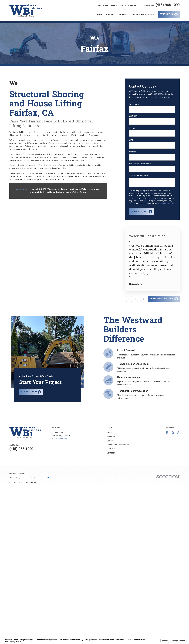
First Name (134, 104)
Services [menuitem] (123, 14)
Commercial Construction (118, 445)
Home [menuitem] (99, 14)
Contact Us (112, 453)
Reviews (132, 5)
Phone (132, 128)
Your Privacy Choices (40, 478)
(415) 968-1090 (168, 5)
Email (132, 140)
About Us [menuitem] (110, 14)
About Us (111, 437)
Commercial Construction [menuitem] (142, 14)
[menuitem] (13, 482)
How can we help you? (138, 176)
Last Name (134, 116)
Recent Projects (118, 5)
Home (109, 433)
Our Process (102, 5)
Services (111, 441)
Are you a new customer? (140, 164)
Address (133, 152)
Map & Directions (59, 439)
